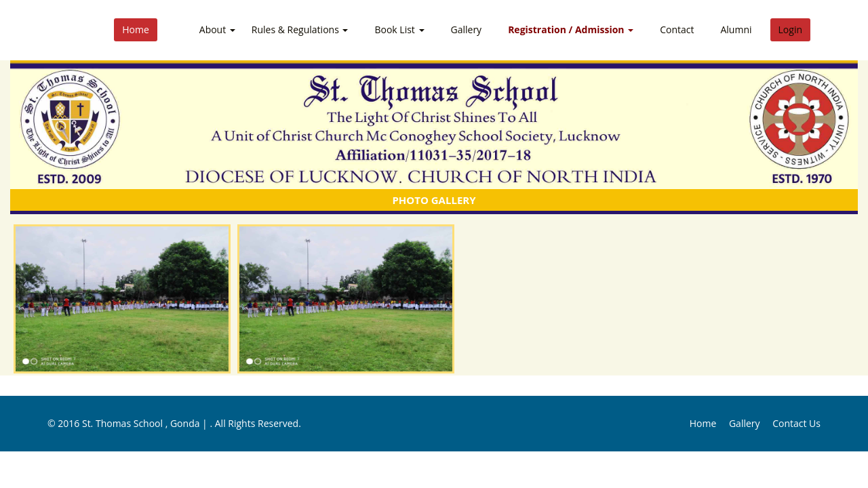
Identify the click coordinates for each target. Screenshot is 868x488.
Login (790, 29)
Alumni (736, 29)
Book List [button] (399, 29)
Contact (677, 29)
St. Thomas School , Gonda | (146, 423)
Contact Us (796, 423)
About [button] (217, 29)
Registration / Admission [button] (571, 29)
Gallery (467, 29)
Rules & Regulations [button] (300, 29)
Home (136, 29)
